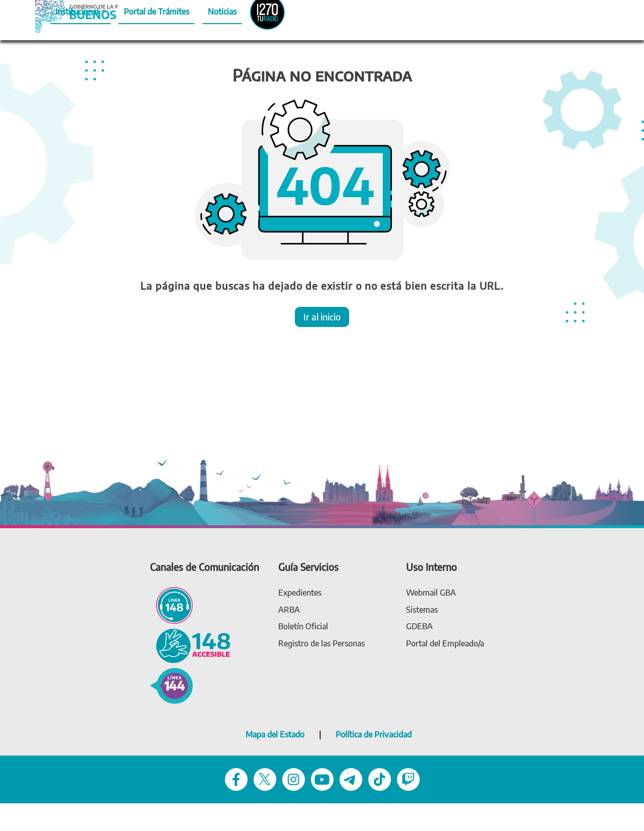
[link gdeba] (419, 627)
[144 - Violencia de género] (171, 685)
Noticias (222, 12)
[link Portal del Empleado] (445, 644)
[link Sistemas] (422, 610)
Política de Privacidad (374, 734)
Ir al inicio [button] (322, 317)
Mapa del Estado (275, 734)
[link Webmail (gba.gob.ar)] (431, 593)
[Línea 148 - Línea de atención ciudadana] (171, 605)
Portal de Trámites (156, 12)
